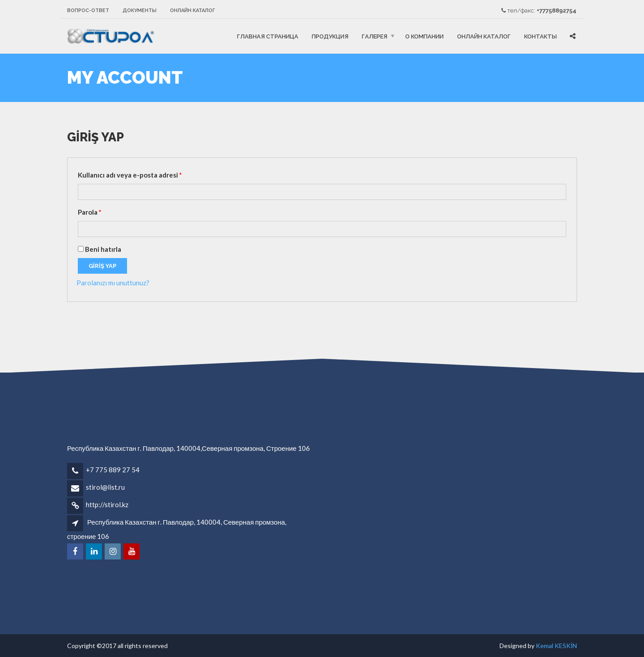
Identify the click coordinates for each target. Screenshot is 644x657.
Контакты (540, 36)
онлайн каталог (193, 11)
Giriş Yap (102, 266)
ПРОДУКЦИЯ (330, 36)
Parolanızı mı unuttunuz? (113, 283)
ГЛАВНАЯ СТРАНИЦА (268, 36)
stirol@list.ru (105, 487)
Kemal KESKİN (556, 646)
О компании (424, 36)
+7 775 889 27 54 (113, 470)
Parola (90, 212)
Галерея (375, 36)
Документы (140, 11)
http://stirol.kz (107, 504)
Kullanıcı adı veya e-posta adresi (130, 175)
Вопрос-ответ (88, 11)
